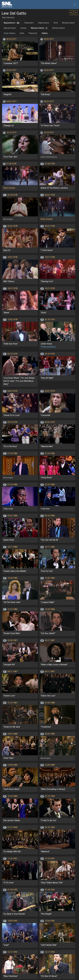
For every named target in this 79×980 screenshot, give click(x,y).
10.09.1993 (12, 921)
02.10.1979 (50, 320)
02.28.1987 (12, 640)
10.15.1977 (11, 133)
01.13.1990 (50, 796)
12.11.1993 (12, 952)
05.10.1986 (50, 516)
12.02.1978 (12, 320)
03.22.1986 (12, 516)
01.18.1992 (12, 890)
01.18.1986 (12, 453)
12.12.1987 (12, 703)
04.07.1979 (12, 391)
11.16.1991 (12, 859)
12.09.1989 (12, 765)
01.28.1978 (11, 164)
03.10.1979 (12, 354)
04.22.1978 (50, 195)
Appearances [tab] (12, 23)
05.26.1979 (50, 422)
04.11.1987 (12, 672)
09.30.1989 (50, 734)
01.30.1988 (50, 703)
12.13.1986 (12, 609)
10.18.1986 (12, 578)
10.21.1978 (50, 257)
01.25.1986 (50, 453)
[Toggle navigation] (75, 5)
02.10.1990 (50, 827)
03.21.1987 (50, 640)
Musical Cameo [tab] (39, 28)
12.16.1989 (12, 796)
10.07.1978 (12, 257)
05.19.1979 (12, 422)
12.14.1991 (50, 859)
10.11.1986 (12, 547)
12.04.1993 (50, 921)
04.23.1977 (11, 102)
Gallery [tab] (45, 33)
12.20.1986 (50, 609)
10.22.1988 (12, 734)
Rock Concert (9, 188)
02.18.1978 (12, 195)
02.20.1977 (11, 39)
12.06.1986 (50, 578)
